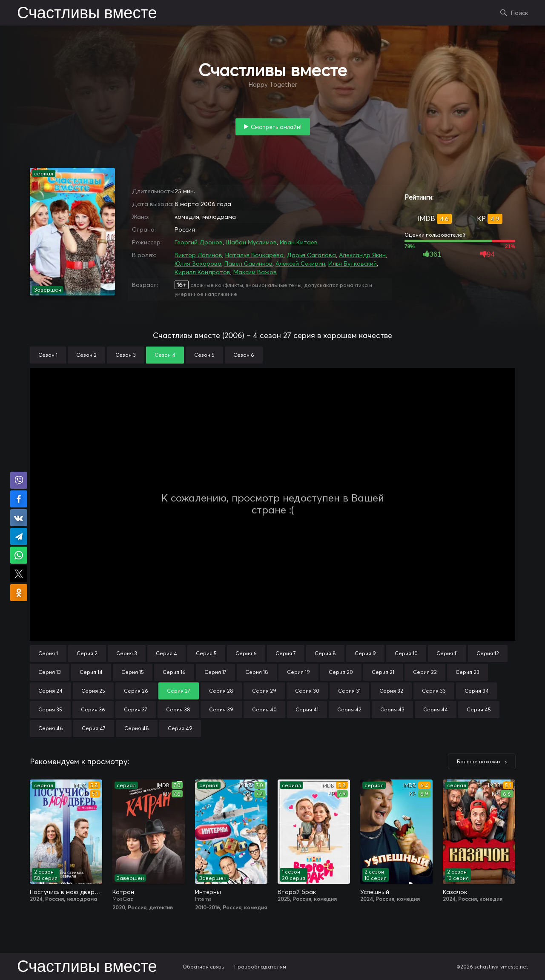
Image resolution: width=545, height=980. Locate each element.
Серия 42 (349, 709)
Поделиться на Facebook (19, 499)
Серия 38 (178, 709)
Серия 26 (136, 691)
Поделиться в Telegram (19, 536)
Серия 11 (447, 653)
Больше (479, 761)
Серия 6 (246, 653)
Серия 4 (166, 653)
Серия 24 (50, 691)
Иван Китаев (299, 242)
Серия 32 (391, 691)
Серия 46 (51, 728)
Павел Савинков (248, 264)
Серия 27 (179, 691)
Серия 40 (264, 709)
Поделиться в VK (19, 518)
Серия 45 (479, 709)
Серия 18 (257, 672)
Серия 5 (206, 653)
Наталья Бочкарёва (254, 255)
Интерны (208, 892)
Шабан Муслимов (251, 242)
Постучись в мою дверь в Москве (66, 892)
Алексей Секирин (300, 264)
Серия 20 (341, 672)
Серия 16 (174, 672)
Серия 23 (468, 672)
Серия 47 (94, 728)
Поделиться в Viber (19, 480)
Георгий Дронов (199, 242)
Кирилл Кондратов (202, 272)
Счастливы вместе (87, 14)
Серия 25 (93, 691)
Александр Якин (362, 255)
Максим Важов (255, 272)
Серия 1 (48, 653)
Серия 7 (286, 653)
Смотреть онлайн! (276, 127)
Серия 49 (180, 728)
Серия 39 (221, 709)
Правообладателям (260, 967)
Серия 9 (365, 653)
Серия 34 (477, 691)
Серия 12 (488, 653)
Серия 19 (298, 672)
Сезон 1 (48, 355)
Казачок (455, 892)
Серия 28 (221, 691)
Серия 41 (307, 709)
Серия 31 (349, 691)
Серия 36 (93, 709)
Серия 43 (392, 709)
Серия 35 (50, 709)
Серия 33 (434, 691)
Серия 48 (137, 728)
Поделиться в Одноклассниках (19, 593)
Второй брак (297, 892)
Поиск (519, 13)
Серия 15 (133, 672)
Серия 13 (50, 672)
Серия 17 (215, 672)
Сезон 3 (126, 355)
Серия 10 (406, 653)
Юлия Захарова (198, 264)
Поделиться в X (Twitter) (19, 574)
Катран (123, 892)
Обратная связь (204, 967)
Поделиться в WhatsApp (19, 555)
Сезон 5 (204, 355)
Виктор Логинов (198, 255)
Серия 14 (91, 672)
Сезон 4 (165, 355)
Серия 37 (136, 709)
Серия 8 (325, 653)
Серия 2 (87, 653)
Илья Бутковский (353, 264)
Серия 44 (436, 709)
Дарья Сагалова (311, 255)
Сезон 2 (86, 355)
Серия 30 (307, 691)
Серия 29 (264, 691)
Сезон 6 (244, 355)
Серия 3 (127, 653)
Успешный (375, 892)
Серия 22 (425, 672)
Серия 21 (383, 672)
